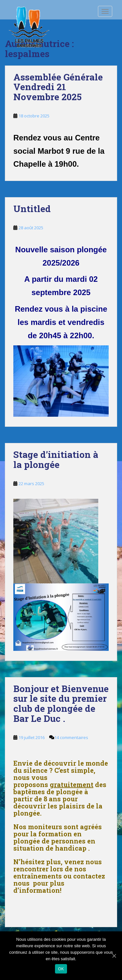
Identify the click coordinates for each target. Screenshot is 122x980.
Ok (61, 969)
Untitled (32, 209)
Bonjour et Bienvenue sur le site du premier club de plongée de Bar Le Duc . (61, 704)
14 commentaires (71, 737)
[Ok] (114, 956)
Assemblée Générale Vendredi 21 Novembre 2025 (58, 87)
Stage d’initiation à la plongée (56, 460)
